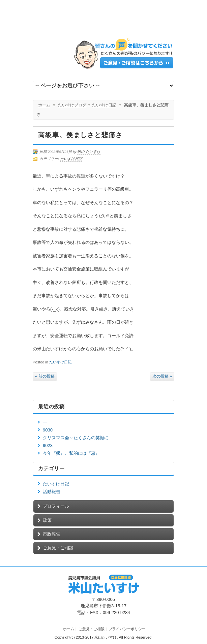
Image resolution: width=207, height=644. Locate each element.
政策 (47, 520)
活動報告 (52, 492)
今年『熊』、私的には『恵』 (71, 453)
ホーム (44, 105)
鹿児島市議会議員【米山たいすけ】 (83, 21)
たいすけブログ (72, 105)
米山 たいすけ (89, 152)
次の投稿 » (162, 376)
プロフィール (56, 506)
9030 (48, 430)
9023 (48, 445)
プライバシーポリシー (127, 629)
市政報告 (52, 534)
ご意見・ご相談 (58, 548)
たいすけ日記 (104, 105)
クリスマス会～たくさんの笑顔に (76, 438)
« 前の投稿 (45, 376)
